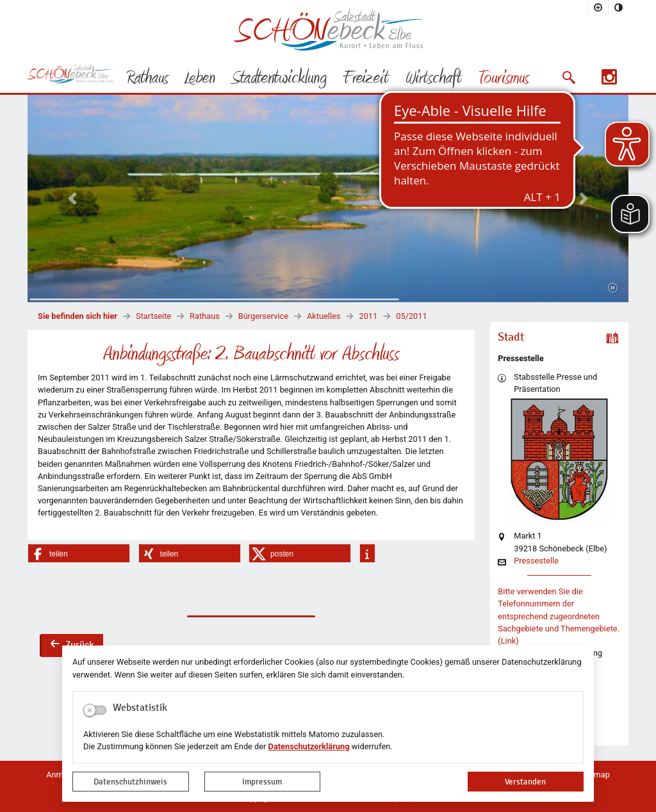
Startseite (153, 316)
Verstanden (525, 782)
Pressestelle (536, 561)
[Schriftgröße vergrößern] (598, 7)
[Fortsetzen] (613, 288)
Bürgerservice (263, 316)
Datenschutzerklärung (309, 746)
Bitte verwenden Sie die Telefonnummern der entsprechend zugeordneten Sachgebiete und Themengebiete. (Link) (559, 616)
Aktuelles (324, 316)
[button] (569, 77)
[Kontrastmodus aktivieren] (619, 7)
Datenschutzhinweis (130, 782)
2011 (368, 316)
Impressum (262, 782)
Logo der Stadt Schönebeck (328, 29)
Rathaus (205, 316)
